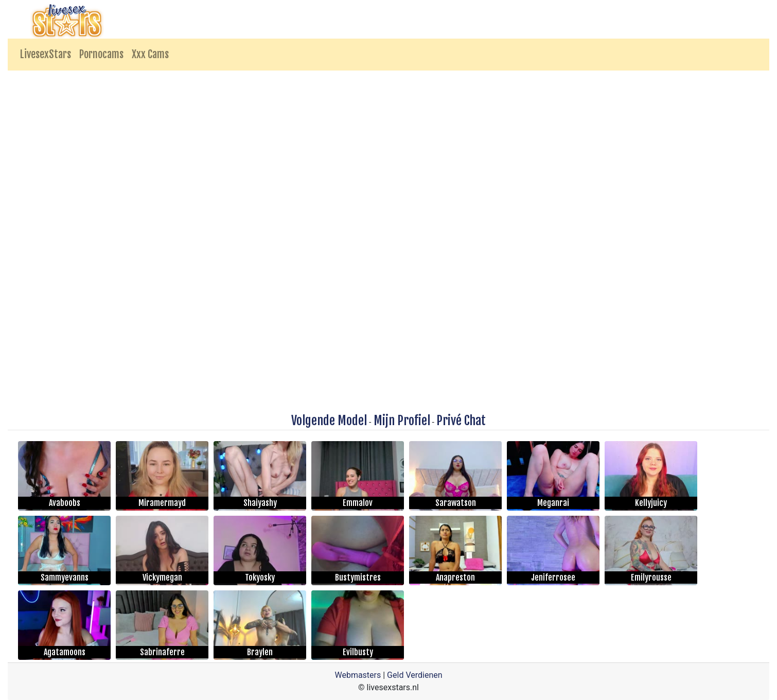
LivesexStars (46, 54)
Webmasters (358, 675)
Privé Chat (461, 421)
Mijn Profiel (402, 421)
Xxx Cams (150, 54)
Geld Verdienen (414, 675)
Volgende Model (329, 421)
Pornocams (101, 54)
